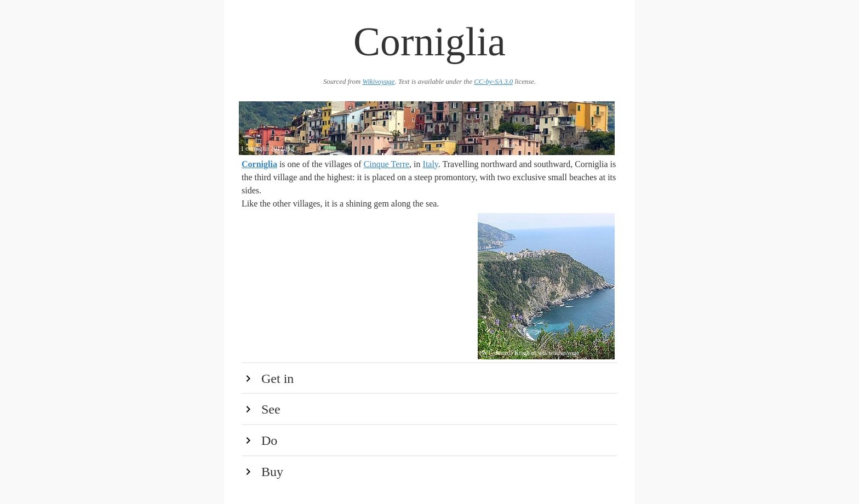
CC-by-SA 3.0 (493, 82)
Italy (431, 164)
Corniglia (259, 164)
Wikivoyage (378, 82)
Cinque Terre (386, 164)
